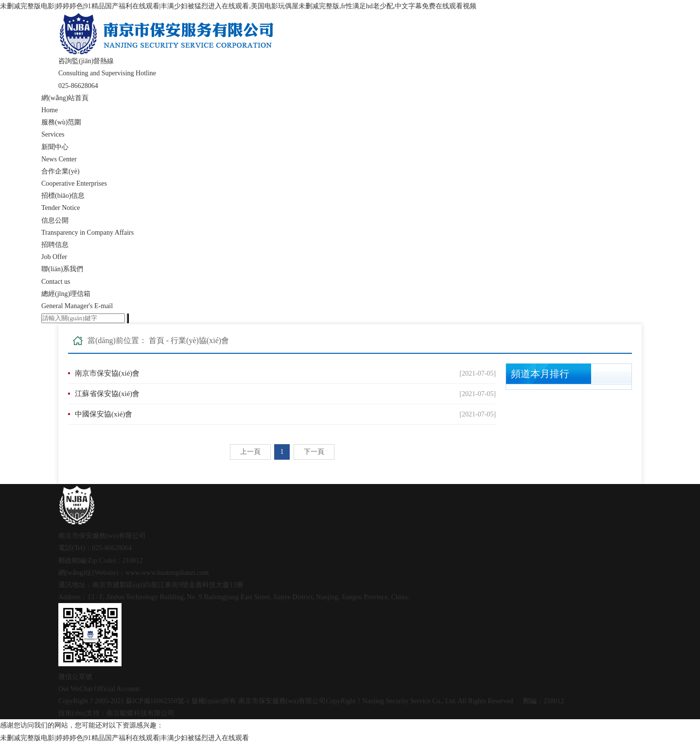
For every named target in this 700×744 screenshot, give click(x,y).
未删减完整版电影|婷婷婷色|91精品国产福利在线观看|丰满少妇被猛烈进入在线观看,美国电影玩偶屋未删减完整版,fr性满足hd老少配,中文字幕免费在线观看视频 (238, 6)
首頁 (157, 340)
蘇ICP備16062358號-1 (158, 701)
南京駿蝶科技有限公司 (140, 713)
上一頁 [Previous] (250, 452)
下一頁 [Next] (314, 452)
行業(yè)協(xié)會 (200, 340)
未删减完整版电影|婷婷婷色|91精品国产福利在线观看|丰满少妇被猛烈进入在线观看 (124, 738)
